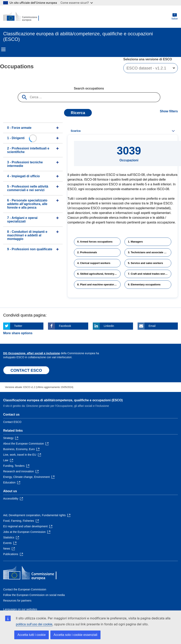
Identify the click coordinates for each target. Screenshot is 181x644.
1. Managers (135, 242)
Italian (175, 17)
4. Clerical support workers (94, 263)
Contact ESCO (12, 422)
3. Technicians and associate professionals (150, 252)
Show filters (169, 111)
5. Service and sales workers (145, 263)
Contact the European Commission (25, 589)
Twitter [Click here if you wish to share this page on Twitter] (18, 326)
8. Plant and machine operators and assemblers (99, 284)
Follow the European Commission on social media (34, 595)
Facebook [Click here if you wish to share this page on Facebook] (65, 326)
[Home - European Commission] (22, 17)
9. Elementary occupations (144, 284)
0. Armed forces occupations (95, 242)
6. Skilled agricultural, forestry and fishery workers (99, 274)
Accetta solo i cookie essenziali (75, 635)
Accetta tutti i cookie (32, 635)
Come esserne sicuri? (77, 3)
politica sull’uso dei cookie (34, 624)
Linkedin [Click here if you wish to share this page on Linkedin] (109, 326)
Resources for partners (17, 601)
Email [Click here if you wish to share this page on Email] (152, 326)
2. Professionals (87, 252)
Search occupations (89, 88)
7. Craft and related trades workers (149, 274)
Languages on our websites (20, 609)
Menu (3, 49)
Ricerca (78, 113)
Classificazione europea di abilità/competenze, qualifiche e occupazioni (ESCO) (63, 400)
